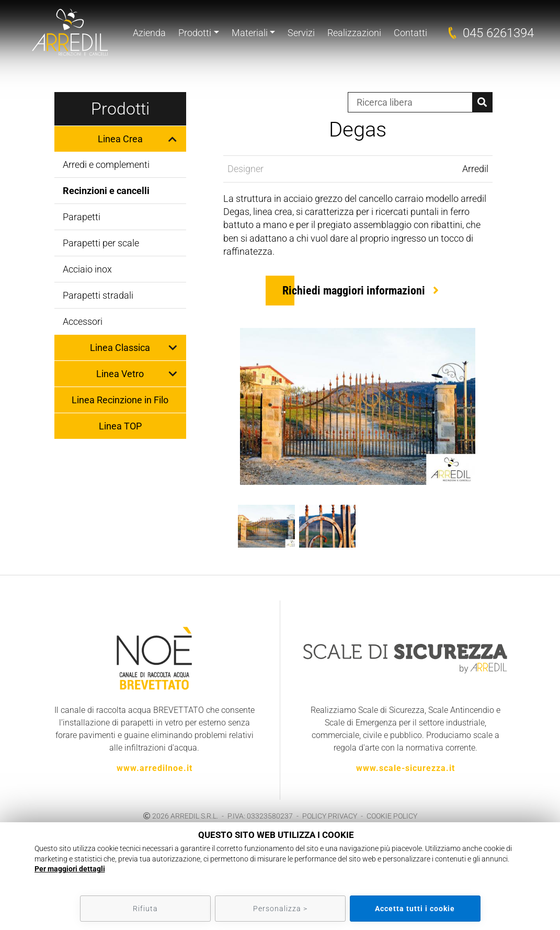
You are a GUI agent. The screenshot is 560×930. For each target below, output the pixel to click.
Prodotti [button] (195, 33)
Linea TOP (120, 426)
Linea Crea (120, 139)
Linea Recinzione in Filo (120, 400)
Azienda (149, 33)
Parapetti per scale (101, 243)
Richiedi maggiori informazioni (354, 291)
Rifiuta (145, 909)
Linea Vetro (120, 374)
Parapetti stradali (98, 295)
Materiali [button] (250, 33)
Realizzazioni (354, 33)
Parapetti (82, 217)
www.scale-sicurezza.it (405, 768)
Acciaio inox (87, 269)
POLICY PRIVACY (330, 816)
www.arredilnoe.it (155, 768)
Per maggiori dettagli (70, 869)
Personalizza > (280, 909)
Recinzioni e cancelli (106, 191)
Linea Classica (120, 348)
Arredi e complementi (106, 165)
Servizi (301, 33)
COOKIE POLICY (392, 816)
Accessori (83, 321)
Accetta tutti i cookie (415, 909)
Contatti (410, 33)
